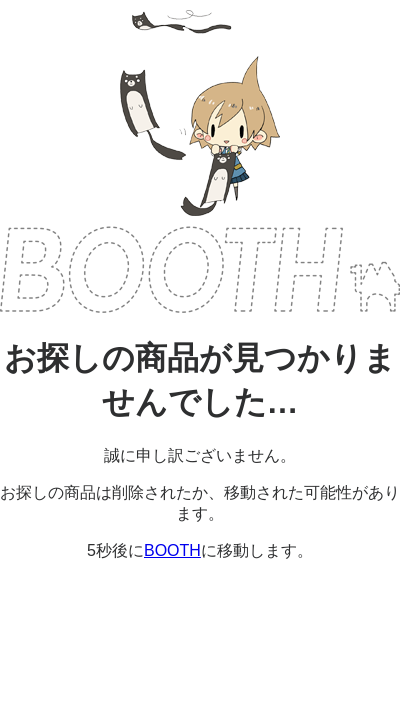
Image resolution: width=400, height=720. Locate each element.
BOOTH (200, 269)
